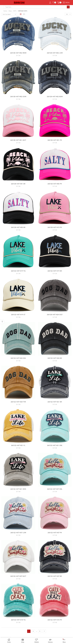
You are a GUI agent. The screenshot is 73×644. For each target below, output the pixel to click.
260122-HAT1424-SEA (18, 358)
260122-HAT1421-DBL (55, 445)
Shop (10, 11)
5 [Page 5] (40, 631)
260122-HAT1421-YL (18, 445)
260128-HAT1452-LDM (55, 53)
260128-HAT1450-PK (55, 184)
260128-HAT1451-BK (18, 184)
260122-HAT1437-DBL (55, 489)
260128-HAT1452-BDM (55, 96)
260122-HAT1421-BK (55, 402)
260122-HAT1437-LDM (18, 533)
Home (5, 11)
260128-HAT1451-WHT (18, 140)
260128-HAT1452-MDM (18, 53)
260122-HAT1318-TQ (18, 620)
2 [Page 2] (33, 631)
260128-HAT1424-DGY (55, 315)
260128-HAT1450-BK (18, 227)
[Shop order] (9, 14)
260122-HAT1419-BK (55, 271)
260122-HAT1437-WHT (18, 576)
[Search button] (68, 7)
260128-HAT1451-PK (55, 140)
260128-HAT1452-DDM (18, 96)
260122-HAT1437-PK (55, 533)
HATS (15, 11)
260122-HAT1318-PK (55, 620)
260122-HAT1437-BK (55, 576)
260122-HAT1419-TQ (18, 271)
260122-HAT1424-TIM (18, 402)
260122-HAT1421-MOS (18, 489)
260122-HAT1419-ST (18, 315)
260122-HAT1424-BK (55, 358)
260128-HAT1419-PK (55, 227)
